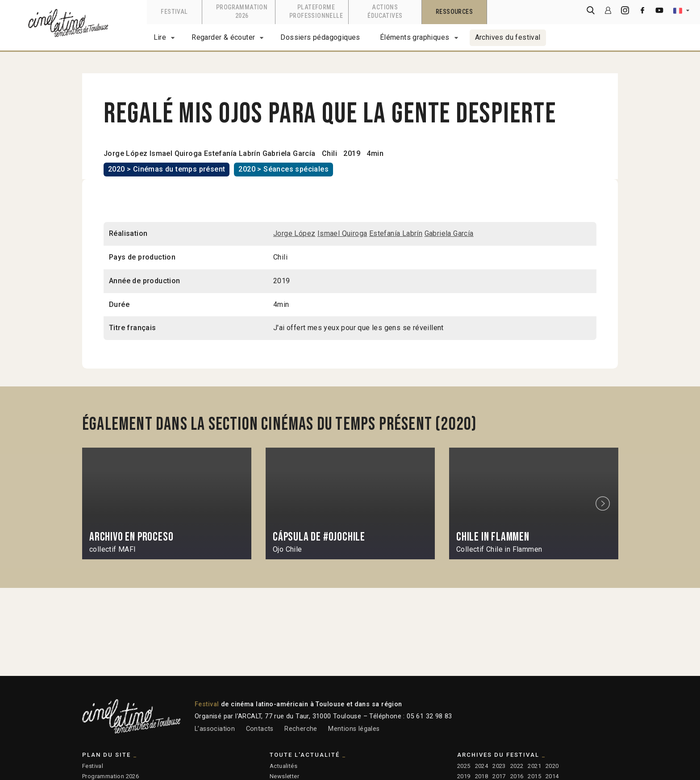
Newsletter (284, 776)
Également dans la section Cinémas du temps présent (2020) (279, 424)
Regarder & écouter (223, 37)
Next (604, 504)
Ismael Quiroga (176, 153)
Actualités (283, 766)
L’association (215, 729)
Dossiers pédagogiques (320, 37)
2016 (517, 776)
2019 (464, 776)
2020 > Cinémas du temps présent (167, 169)
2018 (482, 776)
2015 (534, 776)
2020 (552, 766)
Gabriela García (289, 153)
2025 (464, 766)
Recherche (301, 729)
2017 (499, 776)
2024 (482, 766)
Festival (93, 766)
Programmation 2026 (110, 776)
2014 (552, 776)
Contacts (260, 729)
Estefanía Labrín (232, 153)
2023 (499, 766)
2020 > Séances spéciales (283, 169)
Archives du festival (508, 37)
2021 (534, 766)
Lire (160, 37)
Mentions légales (354, 729)
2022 (517, 766)
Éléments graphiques (415, 37)
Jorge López (125, 153)
